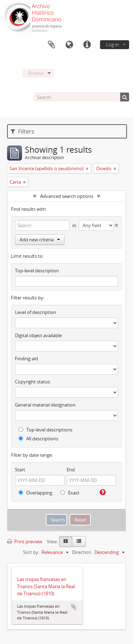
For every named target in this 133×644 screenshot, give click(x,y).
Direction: (82, 552)
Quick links (87, 45)
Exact (70, 493)
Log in (112, 44)
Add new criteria (40, 240)
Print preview (25, 541)
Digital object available (38, 335)
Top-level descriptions (45, 430)
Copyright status (32, 382)
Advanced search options (67, 196)
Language (69, 45)
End (71, 470)
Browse (36, 73)
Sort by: (31, 552)
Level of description (35, 312)
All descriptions (38, 439)
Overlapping (35, 493)
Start (20, 470)
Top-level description (37, 271)
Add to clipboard (74, 607)
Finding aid (26, 358)
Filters (23, 131)
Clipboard (51, 45)
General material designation (45, 405)
